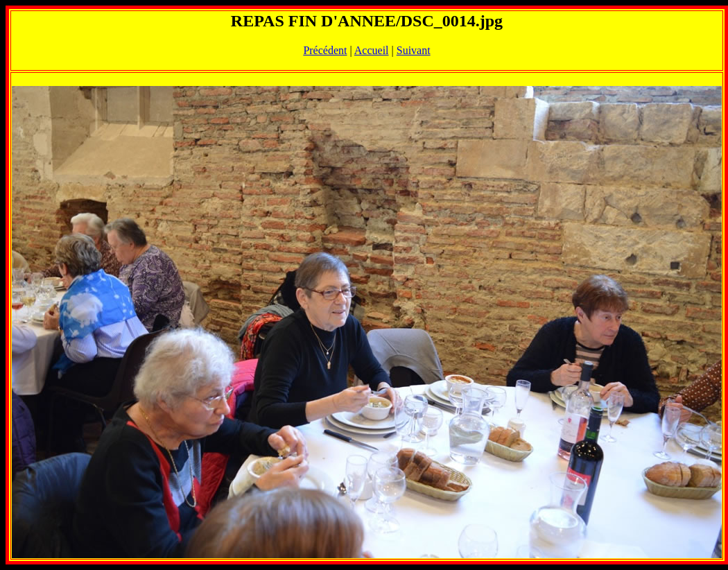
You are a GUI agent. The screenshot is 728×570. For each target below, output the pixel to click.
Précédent (325, 50)
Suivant (414, 50)
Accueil (372, 50)
